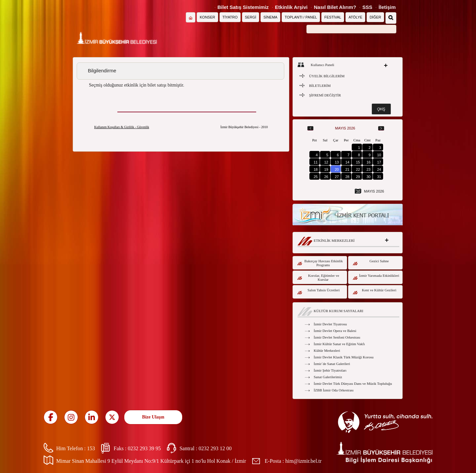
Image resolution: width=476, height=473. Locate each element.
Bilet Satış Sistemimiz (243, 7)
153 (91, 448)
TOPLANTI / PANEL (301, 17)
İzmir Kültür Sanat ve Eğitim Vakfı (339, 344)
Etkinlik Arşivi (291, 7)
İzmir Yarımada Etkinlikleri (376, 277)
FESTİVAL (333, 17)
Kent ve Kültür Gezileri (375, 291)
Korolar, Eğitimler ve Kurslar (318, 277)
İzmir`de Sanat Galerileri (332, 364)
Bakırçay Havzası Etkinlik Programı (320, 263)
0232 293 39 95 (144, 448)
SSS (367, 7)
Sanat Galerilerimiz (328, 377)
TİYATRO (230, 17)
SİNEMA (270, 17)
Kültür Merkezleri (327, 350)
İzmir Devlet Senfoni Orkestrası (337, 337)
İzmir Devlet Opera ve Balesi (335, 331)
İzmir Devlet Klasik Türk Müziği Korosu (344, 357)
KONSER (207, 17)
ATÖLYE (355, 17)
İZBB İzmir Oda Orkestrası (334, 390)
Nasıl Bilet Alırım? (335, 7)
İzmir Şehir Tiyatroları (330, 370)
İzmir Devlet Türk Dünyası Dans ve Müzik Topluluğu (353, 383)
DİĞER (375, 17)
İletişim (387, 7)
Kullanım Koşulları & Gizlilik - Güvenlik (122, 127)
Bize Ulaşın (153, 417)
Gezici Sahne (371, 262)
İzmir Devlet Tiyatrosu (330, 324)
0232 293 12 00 (215, 448)
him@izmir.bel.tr (303, 461)
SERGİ (251, 17)
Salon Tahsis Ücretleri (318, 291)
